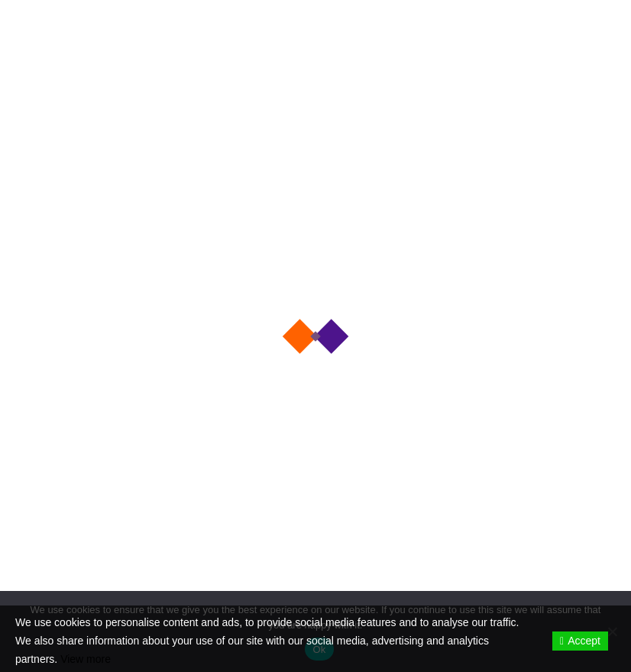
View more (86, 659)
